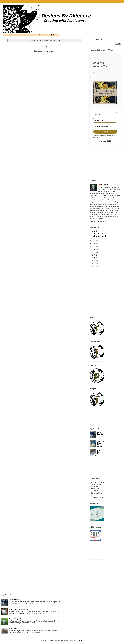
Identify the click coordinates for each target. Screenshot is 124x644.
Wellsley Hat (13, 629)
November (97, 234)
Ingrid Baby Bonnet (100, 452)
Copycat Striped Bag (16, 619)
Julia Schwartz (105, 185)
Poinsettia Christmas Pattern (19, 609)
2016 (94, 255)
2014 (94, 261)
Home (6, 35)
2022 (94, 231)
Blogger (80, 640)
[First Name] (105, 115)
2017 (94, 252)
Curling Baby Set (15, 600)
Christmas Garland (99, 236)
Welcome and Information (18, 35)
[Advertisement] (101, 163)
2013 (94, 264)
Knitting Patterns (44, 35)
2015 (94, 258)
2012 (94, 267)
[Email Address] (105, 120)
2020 (94, 243)
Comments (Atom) (49, 51)
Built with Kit (105, 141)
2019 (94, 246)
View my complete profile (98, 222)
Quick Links (54, 35)
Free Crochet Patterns (97, 483)
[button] (105, 93)
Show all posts (54, 40)
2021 (94, 240)
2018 (94, 249)
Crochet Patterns (32, 35)
